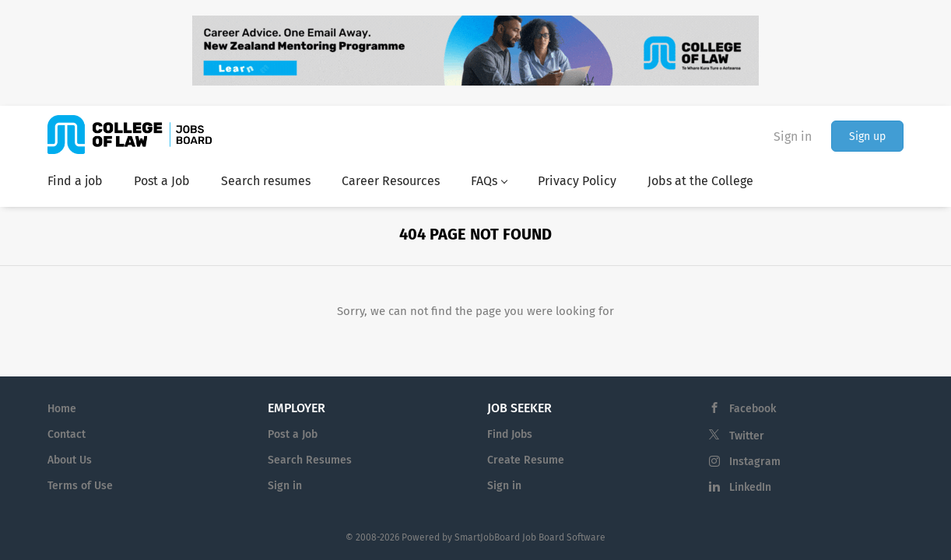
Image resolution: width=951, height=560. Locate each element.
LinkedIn (750, 487)
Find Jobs (510, 434)
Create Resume (526, 460)
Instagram (755, 462)
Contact (67, 434)
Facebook (753, 409)
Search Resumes (310, 460)
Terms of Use (80, 486)
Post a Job (293, 434)
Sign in (793, 136)
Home (62, 409)
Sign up (867, 136)
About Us (70, 460)
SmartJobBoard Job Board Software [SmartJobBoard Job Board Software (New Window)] (530, 537)
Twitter (747, 436)
